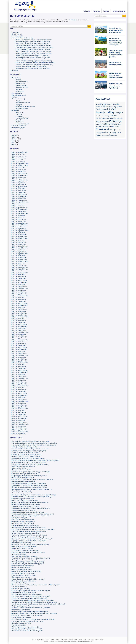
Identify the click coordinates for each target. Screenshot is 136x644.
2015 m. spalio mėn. (19, 284)
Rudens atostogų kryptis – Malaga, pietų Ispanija (28, 537)
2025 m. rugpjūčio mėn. (20, 164)
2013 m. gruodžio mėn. (20, 324)
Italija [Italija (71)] (109, 112)
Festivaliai (19, 116)
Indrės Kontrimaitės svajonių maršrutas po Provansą (34, 51)
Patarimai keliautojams (20, 99)
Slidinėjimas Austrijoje (20, 518)
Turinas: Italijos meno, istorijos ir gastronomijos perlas (30, 612)
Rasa (14, 143)
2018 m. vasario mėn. (19, 242)
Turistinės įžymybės (19, 128)
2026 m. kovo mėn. (19, 154)
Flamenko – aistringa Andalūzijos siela (25, 474)
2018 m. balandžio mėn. (20, 238)
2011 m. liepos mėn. (19, 380)
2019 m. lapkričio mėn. (20, 209)
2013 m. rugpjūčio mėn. (20, 332)
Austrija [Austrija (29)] (116, 104)
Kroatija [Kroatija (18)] (102, 116)
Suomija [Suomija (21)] (111, 126)
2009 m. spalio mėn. (19, 420)
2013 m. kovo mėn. (19, 342)
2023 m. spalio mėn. (19, 198)
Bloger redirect (17, 34)
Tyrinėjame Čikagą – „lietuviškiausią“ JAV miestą (28, 562)
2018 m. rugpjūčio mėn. (20, 231)
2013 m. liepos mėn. (19, 334)
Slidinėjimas (20, 91)
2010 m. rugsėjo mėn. (19, 399)
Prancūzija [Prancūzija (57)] (115, 121)
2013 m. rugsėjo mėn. (19, 330)
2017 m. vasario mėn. (19, 265)
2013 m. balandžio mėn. (20, 340)
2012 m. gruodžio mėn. (20, 347)
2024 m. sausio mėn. (19, 192)
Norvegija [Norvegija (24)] (113, 118)
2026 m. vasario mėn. (19, 156)
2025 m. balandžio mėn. (20, 165)
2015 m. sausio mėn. (19, 301)
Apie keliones (17, 78)
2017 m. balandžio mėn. (20, 261)
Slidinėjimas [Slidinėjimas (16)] (117, 124)
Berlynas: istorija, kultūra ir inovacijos (25, 556)
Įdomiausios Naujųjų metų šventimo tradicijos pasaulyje (31, 508)
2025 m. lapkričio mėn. (20, 160)
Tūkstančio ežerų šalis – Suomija (23, 523)
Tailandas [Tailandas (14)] (117, 126)
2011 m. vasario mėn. (19, 390)
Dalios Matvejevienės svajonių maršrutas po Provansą (34, 45)
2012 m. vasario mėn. (19, 367)
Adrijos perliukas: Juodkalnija (22, 543)
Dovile (14, 137)
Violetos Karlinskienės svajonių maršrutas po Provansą (34, 65)
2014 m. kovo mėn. (19, 319)
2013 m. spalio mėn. (19, 328)
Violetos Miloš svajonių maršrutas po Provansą (32, 66)
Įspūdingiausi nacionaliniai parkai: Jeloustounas (28, 512)
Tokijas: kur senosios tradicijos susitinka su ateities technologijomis (35, 602)
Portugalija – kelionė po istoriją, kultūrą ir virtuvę (28, 560)
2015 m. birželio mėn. (19, 292)
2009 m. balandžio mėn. (20, 432)
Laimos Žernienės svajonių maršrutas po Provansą (33, 57)
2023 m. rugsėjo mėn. (19, 200)
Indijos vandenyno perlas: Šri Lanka (24, 575)
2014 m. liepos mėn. (19, 311)
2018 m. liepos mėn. (19, 233)
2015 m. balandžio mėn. (20, 296)
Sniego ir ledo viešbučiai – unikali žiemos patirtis (28, 458)
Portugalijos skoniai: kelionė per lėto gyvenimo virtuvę (30, 464)
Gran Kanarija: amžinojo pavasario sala (25, 550)
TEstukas (15, 70)
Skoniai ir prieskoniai (19, 126)
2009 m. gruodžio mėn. (20, 416)
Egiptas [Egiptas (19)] (119, 107)
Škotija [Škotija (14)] (103, 136)
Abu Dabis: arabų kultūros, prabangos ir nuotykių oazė (30, 516)
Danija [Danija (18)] (115, 107)
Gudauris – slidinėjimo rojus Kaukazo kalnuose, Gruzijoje (31, 608)
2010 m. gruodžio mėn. (20, 393)
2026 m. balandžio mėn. (20, 152)
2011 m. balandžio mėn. (20, 386)
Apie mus (15, 32)
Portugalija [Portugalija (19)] (105, 121)
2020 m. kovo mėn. (19, 206)
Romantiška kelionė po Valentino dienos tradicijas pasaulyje (32, 497)
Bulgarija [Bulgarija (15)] (110, 107)
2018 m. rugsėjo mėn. (19, 229)
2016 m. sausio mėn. (19, 278)
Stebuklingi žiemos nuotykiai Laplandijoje (26, 627)
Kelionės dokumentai (23, 103)
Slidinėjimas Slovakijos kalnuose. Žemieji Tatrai (28, 621)
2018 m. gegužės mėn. (20, 236)
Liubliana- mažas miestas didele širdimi (25, 453)
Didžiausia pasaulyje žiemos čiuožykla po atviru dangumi (31, 591)
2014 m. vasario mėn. (19, 321)
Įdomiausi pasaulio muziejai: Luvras (24, 592)
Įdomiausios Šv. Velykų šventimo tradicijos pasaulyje (30, 485)
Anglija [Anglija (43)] (103, 104)
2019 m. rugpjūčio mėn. (20, 213)
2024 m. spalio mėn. (19, 177)
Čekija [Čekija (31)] (99, 135)
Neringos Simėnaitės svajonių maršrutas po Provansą (34, 61)
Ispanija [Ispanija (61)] (101, 112)
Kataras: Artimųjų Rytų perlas (22, 569)
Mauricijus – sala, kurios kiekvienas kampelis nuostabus (31, 545)
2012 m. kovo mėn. (19, 365)
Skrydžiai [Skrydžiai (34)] (109, 124)
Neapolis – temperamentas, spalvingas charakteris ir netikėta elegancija (36, 585)
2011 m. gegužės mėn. (20, 384)
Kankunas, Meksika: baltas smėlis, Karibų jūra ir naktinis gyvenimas (35, 613)
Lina (14, 141)
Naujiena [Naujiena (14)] (106, 118)
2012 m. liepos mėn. (19, 357)
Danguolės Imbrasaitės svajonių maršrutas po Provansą (35, 47)
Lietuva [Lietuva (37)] (113, 116)
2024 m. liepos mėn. (19, 183)
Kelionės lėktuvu (21, 85)
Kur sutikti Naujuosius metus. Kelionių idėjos (27, 594)
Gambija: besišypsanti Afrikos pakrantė (25, 525)
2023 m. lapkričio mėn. (20, 196)
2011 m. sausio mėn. (19, 392)
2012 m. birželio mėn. (19, 359)
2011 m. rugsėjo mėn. (19, 376)
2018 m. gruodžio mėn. (20, 223)
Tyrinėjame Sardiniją (19, 554)
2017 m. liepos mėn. (19, 255)
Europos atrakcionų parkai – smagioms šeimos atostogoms (32, 489)
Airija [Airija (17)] (98, 104)
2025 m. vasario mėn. (19, 169)
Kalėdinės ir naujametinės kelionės (24, 510)
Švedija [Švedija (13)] (107, 136)
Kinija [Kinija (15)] (97, 116)
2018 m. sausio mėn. (19, 244)
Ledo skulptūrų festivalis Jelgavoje (23, 466)
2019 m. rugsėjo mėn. (19, 211)
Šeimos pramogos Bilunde (21, 577)
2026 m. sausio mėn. (19, 158)
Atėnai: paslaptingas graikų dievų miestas (26, 504)
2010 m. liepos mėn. (19, 403)
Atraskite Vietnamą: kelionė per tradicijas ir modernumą (31, 558)
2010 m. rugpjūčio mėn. (20, 401)
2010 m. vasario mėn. (19, 413)
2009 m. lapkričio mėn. (20, 418)
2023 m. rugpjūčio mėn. (20, 202)
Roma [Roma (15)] (98, 124)
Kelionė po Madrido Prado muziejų (24, 573)
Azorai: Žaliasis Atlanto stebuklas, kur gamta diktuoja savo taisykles (35, 443)
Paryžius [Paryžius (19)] (99, 121)
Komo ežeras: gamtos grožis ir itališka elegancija (28, 579)
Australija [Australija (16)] (109, 104)
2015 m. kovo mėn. (19, 298)
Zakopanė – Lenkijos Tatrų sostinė (24, 481)
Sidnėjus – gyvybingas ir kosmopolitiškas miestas (28, 552)
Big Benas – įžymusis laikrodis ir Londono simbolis (29, 483)
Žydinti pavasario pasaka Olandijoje (24, 581)
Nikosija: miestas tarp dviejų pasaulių (25, 447)
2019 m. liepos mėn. (19, 215)
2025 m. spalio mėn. (19, 162)
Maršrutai (19, 89)
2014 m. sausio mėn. (19, 323)
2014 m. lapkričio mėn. (20, 305)
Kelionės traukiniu (22, 87)
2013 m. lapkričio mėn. (20, 326)
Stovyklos (19, 120)
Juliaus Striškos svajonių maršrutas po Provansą (32, 55)
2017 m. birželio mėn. (19, 257)
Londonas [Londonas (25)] (100, 118)
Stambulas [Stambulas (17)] (105, 126)
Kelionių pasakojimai (19, 95)
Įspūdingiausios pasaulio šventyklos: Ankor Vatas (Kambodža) (33, 479)
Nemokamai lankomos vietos (26, 106)
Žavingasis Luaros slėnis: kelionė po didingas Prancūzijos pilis (33, 539)
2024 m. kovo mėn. (19, 188)
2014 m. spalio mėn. (19, 307)
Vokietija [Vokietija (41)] (106, 133)
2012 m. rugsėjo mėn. (19, 353)
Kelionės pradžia (18, 36)
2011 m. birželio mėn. (19, 382)
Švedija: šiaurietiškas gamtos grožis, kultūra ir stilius (29, 487)
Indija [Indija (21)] (105, 109)
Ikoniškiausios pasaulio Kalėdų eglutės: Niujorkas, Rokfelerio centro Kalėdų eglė (39, 604)
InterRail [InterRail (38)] (111, 109)
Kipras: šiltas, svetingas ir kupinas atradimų (27, 571)
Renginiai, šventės (22, 118)
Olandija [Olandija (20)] (120, 118)
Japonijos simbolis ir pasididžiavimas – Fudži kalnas (29, 541)
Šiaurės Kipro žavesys (19, 587)
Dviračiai (19, 114)
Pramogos (16, 110)
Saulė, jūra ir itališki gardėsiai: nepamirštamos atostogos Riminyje (34, 495)
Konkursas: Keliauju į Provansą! (23, 38)
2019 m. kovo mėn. (19, 217)
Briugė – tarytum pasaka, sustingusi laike (26, 533)
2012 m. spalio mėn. (19, 351)
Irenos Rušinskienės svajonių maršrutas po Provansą (34, 53)
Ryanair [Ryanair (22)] (102, 124)
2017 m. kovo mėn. (19, 263)
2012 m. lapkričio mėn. (20, 349)
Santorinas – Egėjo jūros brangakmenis (25, 500)
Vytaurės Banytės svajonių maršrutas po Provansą (33, 68)
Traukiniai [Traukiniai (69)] (102, 129)
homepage (73, 20)
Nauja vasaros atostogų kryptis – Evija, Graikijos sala (30, 598)
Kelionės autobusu (22, 82)
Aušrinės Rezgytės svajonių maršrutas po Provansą (33, 42)
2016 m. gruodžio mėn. (20, 267)
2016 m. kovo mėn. (19, 275)
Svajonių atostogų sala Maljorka (23, 606)
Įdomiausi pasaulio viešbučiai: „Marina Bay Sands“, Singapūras (33, 600)
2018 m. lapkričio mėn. (20, 225)
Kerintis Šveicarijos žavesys (21, 567)
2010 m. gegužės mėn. (20, 407)
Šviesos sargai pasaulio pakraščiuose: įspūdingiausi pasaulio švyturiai (35, 460)
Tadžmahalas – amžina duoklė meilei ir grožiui (28, 631)
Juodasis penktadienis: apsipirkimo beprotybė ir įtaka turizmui (33, 514)
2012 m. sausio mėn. (19, 368)
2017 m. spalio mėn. (19, 250)
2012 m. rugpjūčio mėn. (20, 355)
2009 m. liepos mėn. (19, 426)
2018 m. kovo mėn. (19, 240)
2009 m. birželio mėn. (19, 428)
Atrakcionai (20, 112)
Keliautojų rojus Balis (19, 625)
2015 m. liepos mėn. (19, 290)
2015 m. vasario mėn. (19, 300)
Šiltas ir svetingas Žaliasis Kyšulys (23, 499)
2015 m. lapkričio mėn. (20, 282)
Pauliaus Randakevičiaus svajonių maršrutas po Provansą (35, 63)
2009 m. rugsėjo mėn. (19, 422)
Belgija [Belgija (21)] (105, 107)
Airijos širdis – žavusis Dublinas (23, 548)
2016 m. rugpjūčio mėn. (20, 269)
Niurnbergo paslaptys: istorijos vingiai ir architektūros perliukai (33, 529)
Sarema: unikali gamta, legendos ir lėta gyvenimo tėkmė (31, 472)
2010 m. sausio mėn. (19, 414)
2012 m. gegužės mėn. (20, 361)
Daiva (14, 135)
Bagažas (19, 101)
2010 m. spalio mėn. (19, 397)
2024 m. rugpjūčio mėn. (20, 181)
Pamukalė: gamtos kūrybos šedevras (24, 546)
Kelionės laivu (21, 84)
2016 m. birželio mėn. (19, 271)
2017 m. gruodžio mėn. (20, 246)
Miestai (15, 97)
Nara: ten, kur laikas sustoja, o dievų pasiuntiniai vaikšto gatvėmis (34, 445)
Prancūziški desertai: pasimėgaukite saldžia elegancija (30, 502)
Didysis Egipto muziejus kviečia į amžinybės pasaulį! (29, 476)
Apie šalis (19, 80)
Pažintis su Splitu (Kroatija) (21, 589)
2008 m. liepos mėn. (19, 434)
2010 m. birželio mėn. (19, 405)
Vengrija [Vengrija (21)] (99, 133)
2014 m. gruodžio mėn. (20, 303)
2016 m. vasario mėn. (19, 277)
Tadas (14, 145)
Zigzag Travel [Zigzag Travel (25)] (116, 133)
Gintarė (15, 139)
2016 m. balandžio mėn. (20, 273)
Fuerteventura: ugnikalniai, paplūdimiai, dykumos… (29, 531)
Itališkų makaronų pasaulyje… (22, 617)
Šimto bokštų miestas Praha (22, 623)
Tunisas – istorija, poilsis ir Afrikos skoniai (26, 456)
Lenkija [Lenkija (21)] (107, 116)
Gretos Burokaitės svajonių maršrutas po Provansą (33, 49)
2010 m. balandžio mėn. (20, 409)
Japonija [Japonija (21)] (116, 113)
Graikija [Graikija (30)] (99, 109)
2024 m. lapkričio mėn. (20, 175)
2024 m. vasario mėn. (19, 190)
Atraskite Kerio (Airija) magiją (22, 491)
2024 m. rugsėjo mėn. (19, 179)
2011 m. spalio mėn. (19, 374)
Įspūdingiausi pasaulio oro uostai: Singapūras (27, 615)
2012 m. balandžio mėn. (20, 363)
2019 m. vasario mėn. (19, 219)
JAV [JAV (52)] (121, 112)
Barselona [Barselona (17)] (99, 107)
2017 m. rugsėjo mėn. (19, 252)
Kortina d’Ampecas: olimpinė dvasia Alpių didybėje (29, 451)
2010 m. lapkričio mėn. (20, 395)
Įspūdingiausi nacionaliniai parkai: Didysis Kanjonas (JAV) (31, 596)
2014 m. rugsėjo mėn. (19, 309)
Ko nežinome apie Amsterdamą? (23, 566)
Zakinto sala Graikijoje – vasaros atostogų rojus (28, 564)
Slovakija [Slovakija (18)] (99, 126)
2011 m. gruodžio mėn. (20, 370)
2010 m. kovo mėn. (19, 411)
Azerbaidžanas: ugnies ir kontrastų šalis (25, 493)
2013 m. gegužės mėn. (20, 338)
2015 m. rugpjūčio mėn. (20, 288)
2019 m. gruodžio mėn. (20, 208)
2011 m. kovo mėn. (19, 388)
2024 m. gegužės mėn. (20, 187)
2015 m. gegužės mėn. (20, 294)
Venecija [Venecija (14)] (118, 130)
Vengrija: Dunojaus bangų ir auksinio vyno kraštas (29, 462)
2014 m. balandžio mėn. (20, 317)
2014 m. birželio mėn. (19, 313)
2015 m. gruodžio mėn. (20, 280)
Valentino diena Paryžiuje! (21, 583)
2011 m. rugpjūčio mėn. (20, 378)
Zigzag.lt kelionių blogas (25, 4)
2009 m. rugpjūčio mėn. (20, 424)
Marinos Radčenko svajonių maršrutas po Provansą (33, 59)
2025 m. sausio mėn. (19, 171)
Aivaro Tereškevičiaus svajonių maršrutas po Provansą (34, 40)
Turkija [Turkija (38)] (113, 129)
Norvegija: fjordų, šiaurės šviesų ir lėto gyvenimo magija (31, 441)
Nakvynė (19, 105)
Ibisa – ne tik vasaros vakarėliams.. (24, 520)
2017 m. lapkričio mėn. (20, 248)
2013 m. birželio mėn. (19, 336)
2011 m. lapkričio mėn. (20, 372)
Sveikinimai (20, 122)
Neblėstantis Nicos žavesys (21, 610)
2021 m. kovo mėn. (19, 204)
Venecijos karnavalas (19, 468)
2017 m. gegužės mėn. (20, 259)
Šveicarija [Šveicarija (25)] (113, 135)
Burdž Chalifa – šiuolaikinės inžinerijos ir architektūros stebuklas (34, 619)
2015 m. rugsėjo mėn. (19, 286)
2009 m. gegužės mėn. (20, 430)
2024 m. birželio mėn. (19, 185)
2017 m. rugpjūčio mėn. (20, 254)
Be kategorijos (17, 93)
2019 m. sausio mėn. (19, 221)
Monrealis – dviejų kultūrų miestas (24, 522)
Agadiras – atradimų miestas (22, 470)
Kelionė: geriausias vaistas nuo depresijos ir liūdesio (30, 535)
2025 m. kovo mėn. (19, 167)
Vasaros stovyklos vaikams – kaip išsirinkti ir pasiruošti (30, 449)
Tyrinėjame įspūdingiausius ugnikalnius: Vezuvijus (29, 527)
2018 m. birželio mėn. (19, 234)
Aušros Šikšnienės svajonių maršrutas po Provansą (33, 43)
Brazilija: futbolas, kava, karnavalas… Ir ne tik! (27, 629)
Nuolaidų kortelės (22, 108)
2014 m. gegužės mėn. (20, 315)
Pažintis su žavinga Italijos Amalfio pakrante (27, 454)
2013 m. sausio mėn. (19, 346)
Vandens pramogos (23, 124)
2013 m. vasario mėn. (19, 344)
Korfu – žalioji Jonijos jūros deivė (23, 477)
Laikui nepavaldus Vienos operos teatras (26, 506)
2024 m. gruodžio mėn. (20, 173)
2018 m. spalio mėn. (19, 227)
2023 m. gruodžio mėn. (20, 194)
